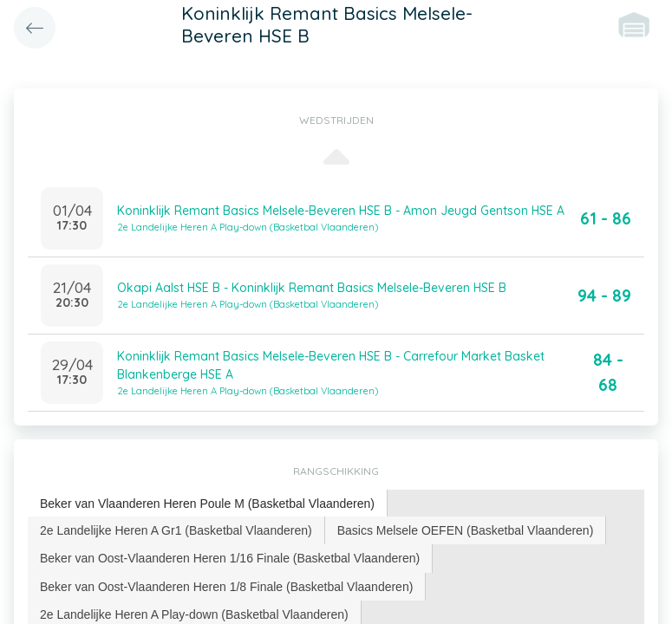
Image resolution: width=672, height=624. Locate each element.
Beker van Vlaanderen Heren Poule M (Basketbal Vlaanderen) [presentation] (207, 504)
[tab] (208, 504)
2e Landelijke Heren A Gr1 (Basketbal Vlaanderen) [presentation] (176, 530)
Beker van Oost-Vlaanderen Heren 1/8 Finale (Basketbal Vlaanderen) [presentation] (226, 587)
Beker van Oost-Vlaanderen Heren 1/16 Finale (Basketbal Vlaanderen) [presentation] (230, 558)
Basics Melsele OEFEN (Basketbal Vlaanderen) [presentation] (466, 530)
